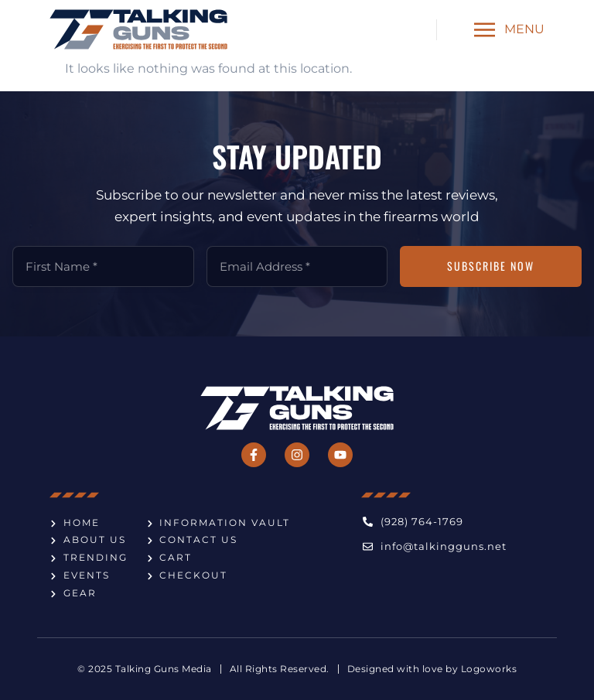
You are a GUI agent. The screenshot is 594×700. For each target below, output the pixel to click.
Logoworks (489, 669)
